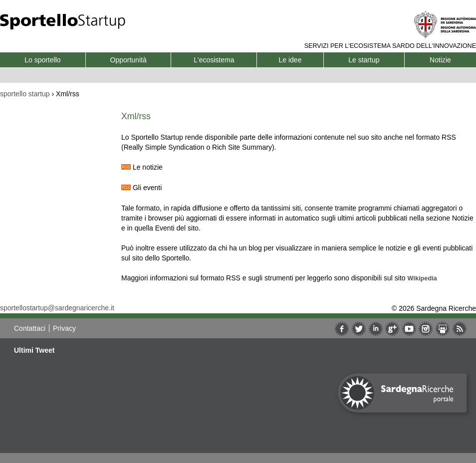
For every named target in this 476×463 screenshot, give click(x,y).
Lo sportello (42, 60)
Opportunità (128, 60)
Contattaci (30, 328)
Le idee (290, 60)
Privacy (64, 328)
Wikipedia (422, 278)
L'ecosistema (214, 60)
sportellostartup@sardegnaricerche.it (57, 308)
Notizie (440, 60)
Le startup (364, 60)
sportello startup (25, 94)
